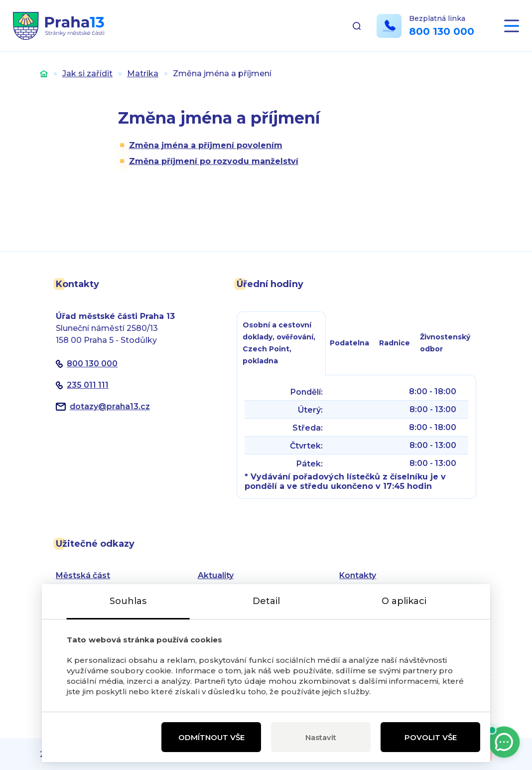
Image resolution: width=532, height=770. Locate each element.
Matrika (143, 74)
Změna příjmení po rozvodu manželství (214, 161)
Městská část (83, 575)
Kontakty (358, 575)
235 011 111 (88, 385)
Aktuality (216, 575)
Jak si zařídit (87, 74)
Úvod (44, 74)
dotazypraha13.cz (110, 406)
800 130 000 (442, 31)
